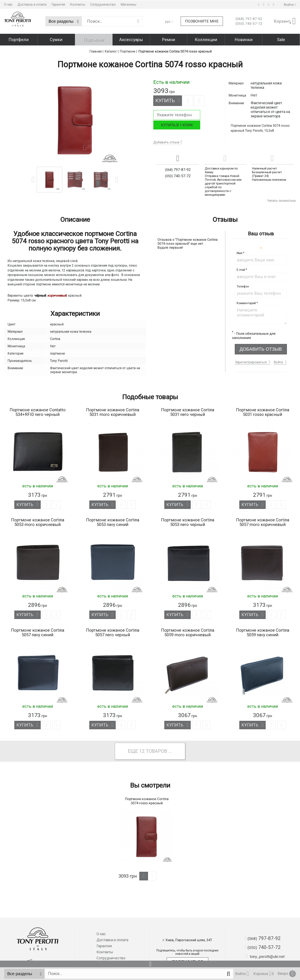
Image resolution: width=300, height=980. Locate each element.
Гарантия (58, 4)
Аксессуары (131, 39)
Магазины (129, 4)
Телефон (243, 285)
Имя (241, 252)
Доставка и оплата (32, 4)
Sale (281, 39)
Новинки (244, 39)
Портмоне (94, 39)
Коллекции (206, 39)
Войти (278, 361)
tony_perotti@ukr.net (265, 956)
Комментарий (247, 302)
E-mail (242, 269)
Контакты (78, 4)
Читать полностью (281, 200)
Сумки (56, 39)
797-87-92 (249, 19)
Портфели (19, 39)
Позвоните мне (202, 21)
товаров (157, 751)
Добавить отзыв (166, 141)
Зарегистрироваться (251, 361)
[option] (75, 119)
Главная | (96, 50)
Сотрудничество (103, 4)
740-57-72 (249, 23)
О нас (8, 4)
